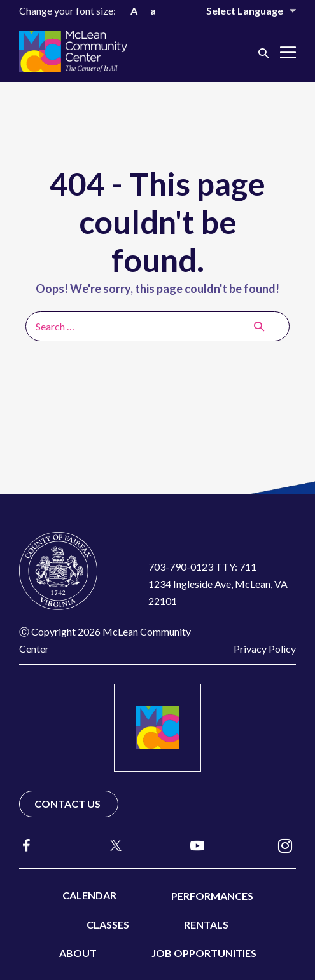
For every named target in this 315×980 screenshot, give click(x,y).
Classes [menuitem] (108, 924)
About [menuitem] (78, 953)
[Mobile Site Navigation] (288, 52)
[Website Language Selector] (242, 10)
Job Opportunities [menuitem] (204, 953)
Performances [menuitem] (212, 896)
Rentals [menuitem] (206, 924)
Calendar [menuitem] (89, 895)
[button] (263, 52)
